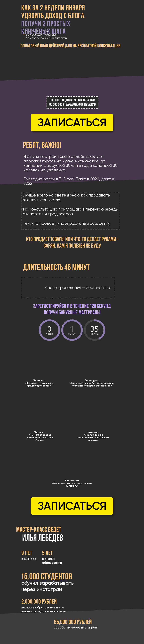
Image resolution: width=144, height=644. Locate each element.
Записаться (72, 122)
